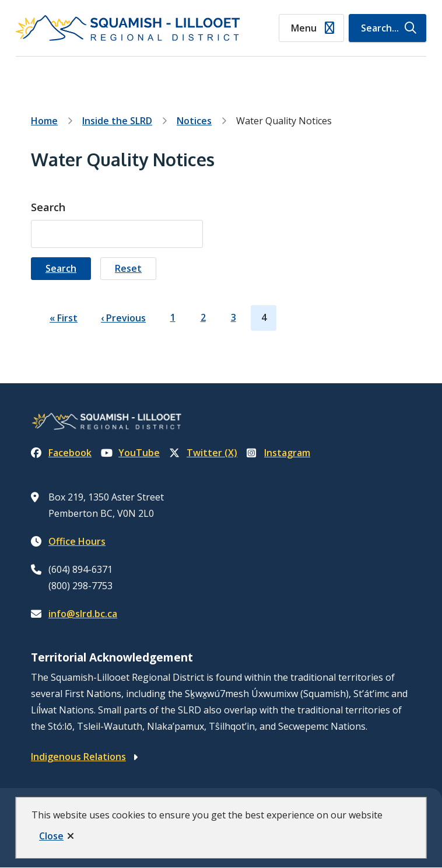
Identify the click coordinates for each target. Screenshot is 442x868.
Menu (304, 28)
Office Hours (77, 541)
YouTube (130, 453)
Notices (194, 121)
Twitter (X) (203, 453)
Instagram (278, 453)
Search (48, 207)
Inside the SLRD (117, 121)
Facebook (61, 453)
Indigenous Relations (78, 757)
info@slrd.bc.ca (83, 614)
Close (51, 836)
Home (44, 121)
